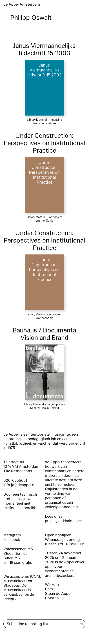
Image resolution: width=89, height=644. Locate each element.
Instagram (12, 535)
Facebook (12, 540)
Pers (49, 589)
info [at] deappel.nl (19, 485)
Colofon (52, 598)
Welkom (52, 585)
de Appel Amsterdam (22, 4)
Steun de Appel (58, 594)
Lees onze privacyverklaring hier (63, 519)
